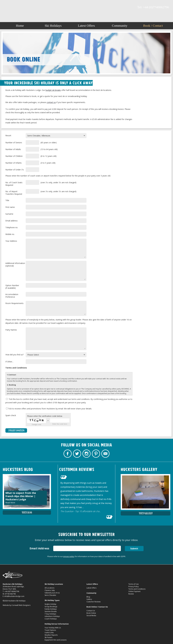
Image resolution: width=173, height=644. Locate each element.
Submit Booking (16, 430)
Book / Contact (153, 26)
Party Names (11, 330)
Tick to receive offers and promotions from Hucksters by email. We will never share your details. (49, 409)
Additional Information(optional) (15, 264)
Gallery (89, 599)
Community (120, 26)
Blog (88, 597)
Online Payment (134, 591)
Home (20, 26)
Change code (36, 424)
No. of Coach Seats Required (14, 184)
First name (10, 207)
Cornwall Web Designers (21, 605)
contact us (51, 102)
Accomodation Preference (12, 296)
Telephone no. (12, 227)
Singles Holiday (50, 604)
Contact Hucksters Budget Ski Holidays (25, 7)
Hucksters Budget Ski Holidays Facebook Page (6, 7)
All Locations (49, 588)
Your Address (11, 241)
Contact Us (91, 611)
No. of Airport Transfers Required (14, 193)
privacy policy (69, 556)
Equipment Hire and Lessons (56, 640)
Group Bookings (51, 607)
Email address (11, 221)
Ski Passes (48, 637)
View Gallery (146, 513)
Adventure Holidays (52, 616)
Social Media (91, 615)
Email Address (39, 548)
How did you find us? (14, 355)
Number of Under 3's (15, 170)
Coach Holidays (51, 619)
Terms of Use (134, 584)
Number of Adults (13, 149)
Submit (134, 549)
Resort (8, 135)
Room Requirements (14, 303)
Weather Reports (51, 635)
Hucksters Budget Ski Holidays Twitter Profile (11, 7)
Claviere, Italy (50, 590)
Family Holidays (51, 609)
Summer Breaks (51, 611)
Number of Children (14, 156)
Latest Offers (86, 26)
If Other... (9, 362)
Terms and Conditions (137, 589)
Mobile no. (10, 234)
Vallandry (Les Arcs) (52, 593)
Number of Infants (14, 163)
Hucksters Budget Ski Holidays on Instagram (16, 7)
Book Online (91, 613)
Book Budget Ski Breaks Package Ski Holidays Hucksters (87, 8)
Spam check (11, 415)
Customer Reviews (94, 602)
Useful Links (49, 633)
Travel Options (50, 630)
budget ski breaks (53, 90)
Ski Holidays (53, 26)
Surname (9, 214)
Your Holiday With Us (53, 628)
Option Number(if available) (12, 287)
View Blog (27, 512)
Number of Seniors (14, 143)
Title (7, 200)
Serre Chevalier (50, 595)
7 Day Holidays (50, 614)
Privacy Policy (134, 587)
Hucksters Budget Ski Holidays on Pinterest (20, 7)
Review (131, 594)
